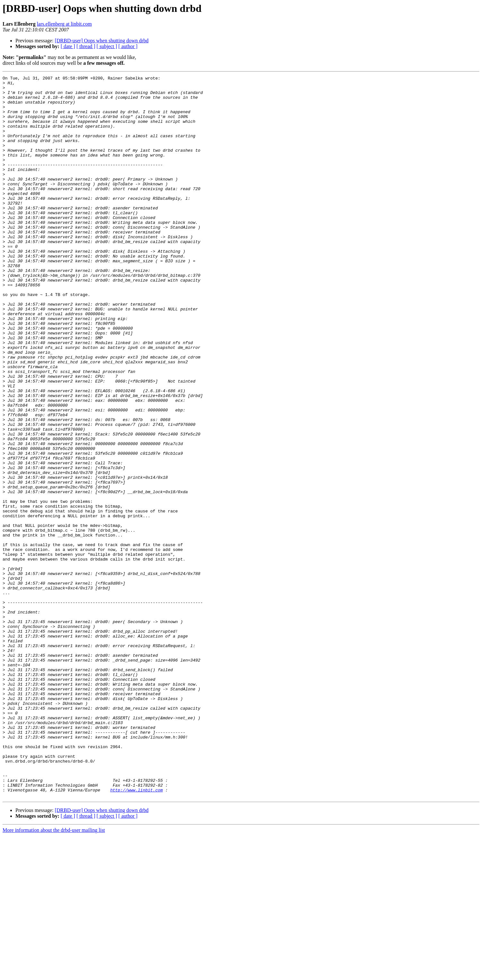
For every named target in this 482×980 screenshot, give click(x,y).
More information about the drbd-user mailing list (54, 974)
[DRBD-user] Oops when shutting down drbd (102, 41)
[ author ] (128, 46)
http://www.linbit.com (136, 933)
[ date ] (68, 46)
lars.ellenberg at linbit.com (64, 24)
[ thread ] (86, 46)
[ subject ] (107, 46)
